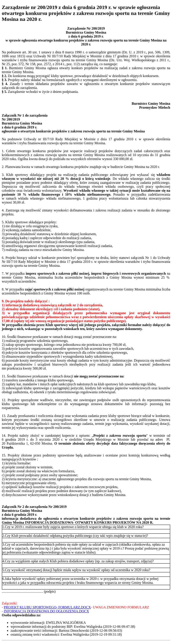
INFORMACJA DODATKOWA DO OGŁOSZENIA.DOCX (46, 611)
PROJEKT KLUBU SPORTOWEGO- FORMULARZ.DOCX (47, 607)
